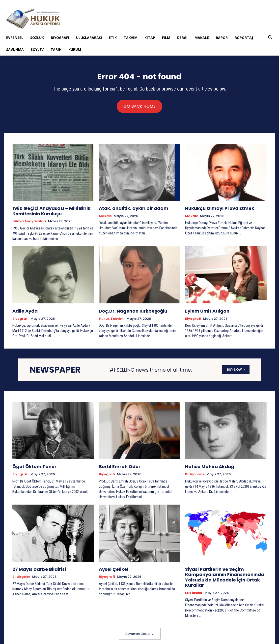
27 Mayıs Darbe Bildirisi (35, 567)
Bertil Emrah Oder (116, 465)
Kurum (75, 49)
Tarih (56, 49)
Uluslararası (89, 38)
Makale (202, 38)
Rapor (222, 38)
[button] (270, 38)
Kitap (150, 38)
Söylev (37, 49)
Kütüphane (195, 473)
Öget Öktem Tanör (31, 465)
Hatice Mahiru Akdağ (206, 465)
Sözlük (37, 38)
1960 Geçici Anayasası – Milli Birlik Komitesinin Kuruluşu (46, 212)
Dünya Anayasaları (29, 221)
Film (166, 38)
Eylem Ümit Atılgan (204, 310)
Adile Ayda (23, 310)
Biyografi (60, 38)
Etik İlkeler (194, 587)
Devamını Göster (140, 628)
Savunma (15, 49)
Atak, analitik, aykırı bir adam (128, 209)
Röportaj (244, 38)
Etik (113, 38)
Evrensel (15, 38)
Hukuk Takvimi (112, 318)
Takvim (131, 38)
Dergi (182, 38)
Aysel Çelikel (112, 567)
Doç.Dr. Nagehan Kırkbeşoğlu (128, 310)
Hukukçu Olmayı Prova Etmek (214, 209)
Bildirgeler (21, 574)
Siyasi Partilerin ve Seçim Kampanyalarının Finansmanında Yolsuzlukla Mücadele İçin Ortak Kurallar (219, 573)
